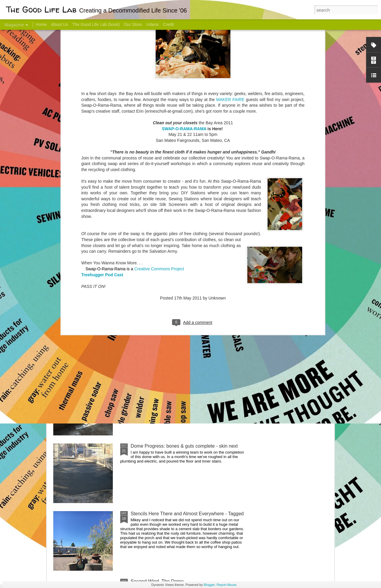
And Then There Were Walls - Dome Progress (179, 378)
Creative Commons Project (159, 163)
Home (41, 24)
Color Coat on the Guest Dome (96, 352)
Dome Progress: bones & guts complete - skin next (184, 446)
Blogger (209, 585)
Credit (168, 24)
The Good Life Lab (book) (96, 24)
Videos (153, 24)
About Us (60, 24)
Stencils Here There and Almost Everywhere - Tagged (187, 514)
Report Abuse (227, 585)
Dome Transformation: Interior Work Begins (176, 285)
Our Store (133, 24)
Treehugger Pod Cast (102, 169)
